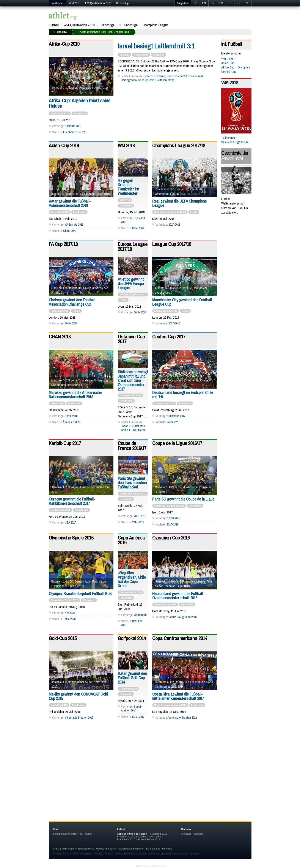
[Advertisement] (150, 770)
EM (231, 59)
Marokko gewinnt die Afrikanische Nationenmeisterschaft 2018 (75, 394)
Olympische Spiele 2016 (71, 538)
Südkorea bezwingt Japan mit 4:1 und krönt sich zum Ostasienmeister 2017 (133, 380)
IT (230, 3)
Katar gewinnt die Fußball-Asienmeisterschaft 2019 (70, 203)
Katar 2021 (173, 422)
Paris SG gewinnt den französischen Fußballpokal (132, 483)
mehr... (172, 80)
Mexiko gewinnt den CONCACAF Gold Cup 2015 (78, 696)
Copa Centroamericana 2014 (180, 638)
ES (221, 3)
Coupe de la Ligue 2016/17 (177, 443)
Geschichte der (235, 156)
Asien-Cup (228, 63)
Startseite (60, 32)
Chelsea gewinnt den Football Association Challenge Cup (72, 302)
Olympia (243, 67)
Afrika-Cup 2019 (64, 44)
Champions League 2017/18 (179, 145)
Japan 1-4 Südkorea (133, 426)
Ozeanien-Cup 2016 (171, 538)
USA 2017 (70, 522)
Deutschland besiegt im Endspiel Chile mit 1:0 (183, 394)
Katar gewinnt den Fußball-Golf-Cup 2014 (132, 678)
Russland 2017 (177, 416)
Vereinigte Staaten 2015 (79, 718)
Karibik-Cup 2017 (65, 443)
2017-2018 (174, 225)
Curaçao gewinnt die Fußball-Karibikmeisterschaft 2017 (72, 501)
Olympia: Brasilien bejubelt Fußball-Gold (80, 593)
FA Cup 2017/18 (63, 244)
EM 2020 (125, 55)
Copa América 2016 (131, 540)
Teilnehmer (228, 138)
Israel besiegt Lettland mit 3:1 (156, 46)
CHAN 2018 (60, 336)
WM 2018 (75, 3)
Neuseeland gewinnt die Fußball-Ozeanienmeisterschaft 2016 (178, 596)
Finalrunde (80, 113)
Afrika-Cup (228, 67)
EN (204, 3)
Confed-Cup (229, 72)
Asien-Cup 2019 (64, 145)
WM (224, 59)
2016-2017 (140, 516)
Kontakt (198, 834)
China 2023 (70, 231)
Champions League (155, 25)
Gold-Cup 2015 (63, 638)
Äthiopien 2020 (71, 422)
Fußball (54, 25)
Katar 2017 (138, 717)
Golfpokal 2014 (132, 638)
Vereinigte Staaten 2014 (183, 718)
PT (239, 3)
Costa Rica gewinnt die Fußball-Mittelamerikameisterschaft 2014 (178, 696)
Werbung (186, 834)
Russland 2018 (159, 834)
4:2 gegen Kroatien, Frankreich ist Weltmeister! (129, 187)
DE (195, 3)
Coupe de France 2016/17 (132, 445)
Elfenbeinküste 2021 (75, 132)
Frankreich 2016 (126, 839)
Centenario (141, 615)
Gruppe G (159, 55)
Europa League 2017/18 (133, 246)
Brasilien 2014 (125, 836)
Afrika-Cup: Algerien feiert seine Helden (80, 103)
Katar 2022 (138, 228)
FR (213, 3)
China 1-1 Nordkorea (133, 430)
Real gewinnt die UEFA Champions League (179, 203)
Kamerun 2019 (73, 126)
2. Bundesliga (129, 25)
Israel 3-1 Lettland (155, 76)
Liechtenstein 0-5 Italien (152, 80)
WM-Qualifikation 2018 (79, 25)
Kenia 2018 (71, 416)
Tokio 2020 (69, 619)
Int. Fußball (232, 44)
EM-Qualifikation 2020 (98, 3)
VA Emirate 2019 (74, 225)
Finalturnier (126, 401)
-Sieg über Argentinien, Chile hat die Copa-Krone (132, 579)
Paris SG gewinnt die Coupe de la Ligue (183, 499)
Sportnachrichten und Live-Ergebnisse (103, 32)
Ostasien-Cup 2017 (131, 339)
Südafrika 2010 (144, 836)
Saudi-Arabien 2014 (132, 708)
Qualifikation (141, 55)
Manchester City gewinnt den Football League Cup (182, 302)
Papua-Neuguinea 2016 (182, 617)
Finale (194, 212)
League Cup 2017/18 (172, 244)
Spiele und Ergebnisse (235, 142)
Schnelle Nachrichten (65, 834)
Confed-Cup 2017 (169, 336)
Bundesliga (123, 3)
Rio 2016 (70, 613)
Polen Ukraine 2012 (149, 839)
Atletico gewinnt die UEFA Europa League (131, 283)
